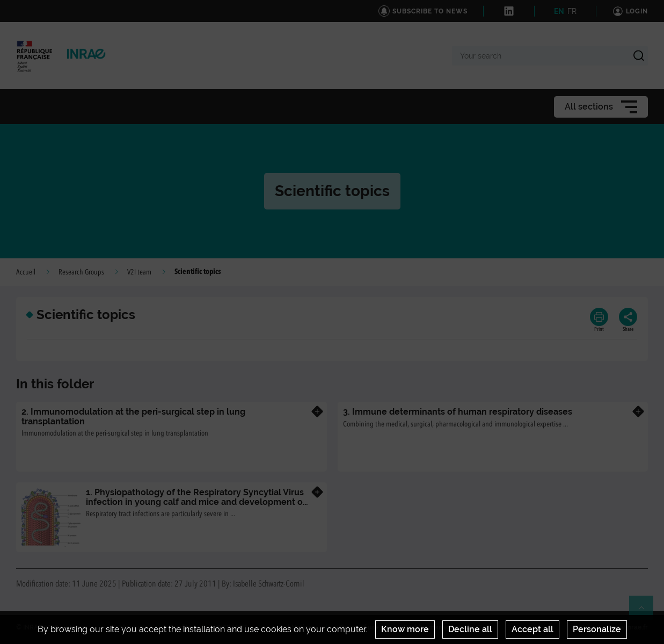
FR (572, 11)
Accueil (26, 272)
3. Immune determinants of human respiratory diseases (458, 412)
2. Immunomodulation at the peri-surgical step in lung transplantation (133, 417)
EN (559, 11)
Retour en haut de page (646, 612)
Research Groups (81, 272)
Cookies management (437, 627)
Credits (180, 627)
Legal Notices (294, 627)
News (78, 627)
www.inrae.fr (628, 627)
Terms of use (359, 627)
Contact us (128, 627)
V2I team (139, 272)
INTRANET (232, 627)
